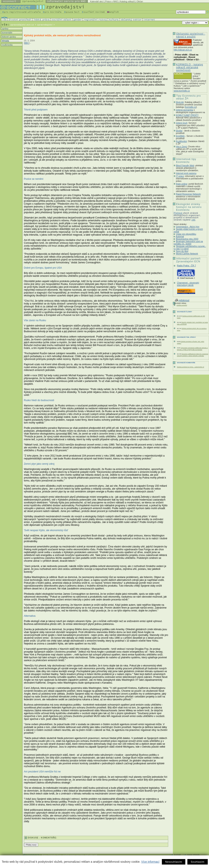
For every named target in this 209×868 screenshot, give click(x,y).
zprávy (5, 29)
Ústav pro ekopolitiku (186, 234)
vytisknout (182, 300)
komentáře (7, 33)
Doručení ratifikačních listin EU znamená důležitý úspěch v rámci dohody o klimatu (193, 355)
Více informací (150, 862)
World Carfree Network (187, 254)
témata (5, 41)
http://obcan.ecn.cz (183, 50)
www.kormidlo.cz (182, 91)
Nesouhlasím (174, 862)
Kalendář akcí (97, 1)
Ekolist (179, 131)
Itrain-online (182, 184)
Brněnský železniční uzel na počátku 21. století (188, 243)
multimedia (7, 45)
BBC (27, 43)
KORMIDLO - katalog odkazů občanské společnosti (190, 67)
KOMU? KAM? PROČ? (187, 115)
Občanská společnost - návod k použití (191, 35)
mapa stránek (193, 855)
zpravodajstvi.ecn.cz (22, 25)
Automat (180, 236)
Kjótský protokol (182, 305)
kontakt (177, 855)
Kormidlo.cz (190, 107)
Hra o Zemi (181, 147)
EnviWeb (180, 136)
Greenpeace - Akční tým (188, 227)
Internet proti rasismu (186, 173)
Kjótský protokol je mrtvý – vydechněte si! (191, 367)
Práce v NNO (112, 1)
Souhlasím (197, 862)
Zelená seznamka (185, 110)
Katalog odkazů (127, 1)
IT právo (180, 176)
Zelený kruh (182, 123)
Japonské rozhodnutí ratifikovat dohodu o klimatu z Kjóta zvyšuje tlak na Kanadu (192, 349)
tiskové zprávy (9, 37)
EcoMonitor (181, 141)
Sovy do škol (182, 251)
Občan (140, 1)
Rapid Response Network (188, 194)
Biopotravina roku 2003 (187, 239)
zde (193, 220)
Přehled (178, 213)
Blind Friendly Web (185, 165)
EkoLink (180, 102)
